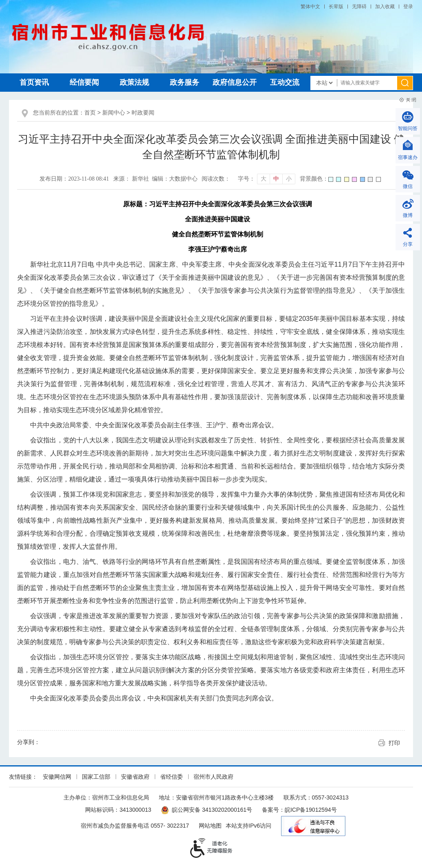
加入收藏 (385, 7)
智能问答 (408, 128)
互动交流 (285, 82)
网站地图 (210, 826)
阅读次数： (216, 179)
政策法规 (134, 82)
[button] (336, 7)
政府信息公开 (235, 82)
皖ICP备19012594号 (311, 810)
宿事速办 (408, 157)
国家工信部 (96, 777)
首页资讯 (34, 82)
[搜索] (405, 83)
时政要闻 (143, 113)
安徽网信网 (57, 777)
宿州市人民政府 (213, 777)
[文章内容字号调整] (267, 179)
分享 (408, 244)
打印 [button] (394, 743)
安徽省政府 (135, 777)
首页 (90, 113)
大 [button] (264, 179)
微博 (408, 215)
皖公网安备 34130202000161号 (207, 810)
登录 (408, 7)
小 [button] (289, 179)
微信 (408, 186)
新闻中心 (114, 113)
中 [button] (276, 179)
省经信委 (171, 777)
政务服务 (185, 82)
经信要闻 (84, 82)
